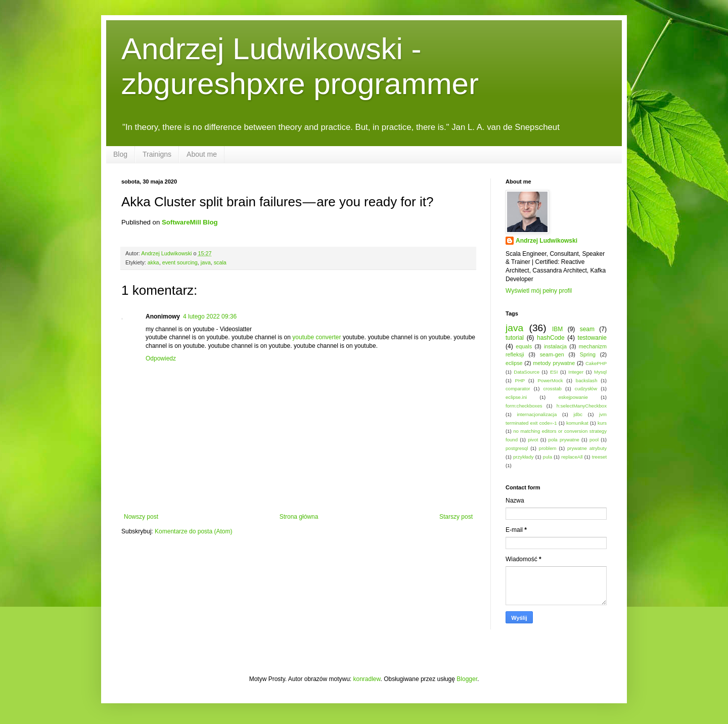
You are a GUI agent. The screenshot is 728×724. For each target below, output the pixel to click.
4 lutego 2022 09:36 (210, 316)
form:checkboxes (524, 406)
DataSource (527, 372)
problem (548, 448)
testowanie (592, 338)
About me (202, 154)
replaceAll (572, 457)
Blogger (467, 679)
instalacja (555, 346)
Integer (576, 372)
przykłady (524, 457)
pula (548, 457)
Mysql (600, 372)
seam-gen (552, 354)
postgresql (517, 448)
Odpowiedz (161, 358)
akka (153, 262)
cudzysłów (586, 389)
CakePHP (596, 363)
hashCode (551, 338)
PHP (520, 380)
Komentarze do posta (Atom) (193, 531)
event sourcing (180, 262)
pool (594, 440)
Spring (588, 354)
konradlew (367, 679)
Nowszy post (141, 517)
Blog (120, 154)
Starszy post (456, 517)
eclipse (514, 363)
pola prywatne (564, 440)
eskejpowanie (573, 397)
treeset (599, 457)
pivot (533, 440)
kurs (602, 423)
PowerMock (550, 380)
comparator (518, 389)
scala (220, 262)
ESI (554, 372)
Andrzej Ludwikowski (547, 241)
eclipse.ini (516, 397)
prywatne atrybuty (587, 448)
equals (524, 346)
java (206, 262)
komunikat (577, 423)
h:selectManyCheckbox (582, 406)
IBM (557, 329)
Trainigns (157, 154)
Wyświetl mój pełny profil (539, 291)
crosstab (553, 389)
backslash (587, 380)
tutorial (515, 338)
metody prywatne (554, 363)
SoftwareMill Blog (190, 222)
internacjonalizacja (537, 414)
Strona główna (299, 517)
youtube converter (316, 337)
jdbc (578, 414)
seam (587, 329)
